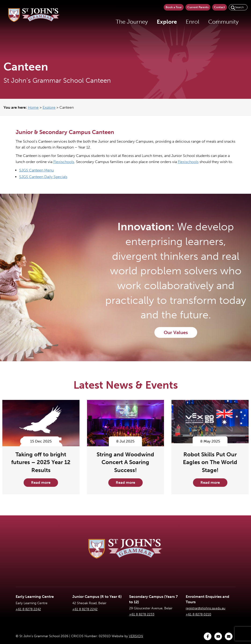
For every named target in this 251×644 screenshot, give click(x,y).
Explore (167, 22)
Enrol (193, 22)
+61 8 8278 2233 (142, 614)
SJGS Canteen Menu (36, 170)
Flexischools (64, 162)
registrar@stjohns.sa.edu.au (206, 608)
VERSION (136, 636)
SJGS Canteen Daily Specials (43, 177)
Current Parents (198, 7)
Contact (220, 7)
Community (223, 22)
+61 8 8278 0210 (198, 614)
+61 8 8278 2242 (28, 609)
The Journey (132, 22)
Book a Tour (174, 7)
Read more (41, 482)
